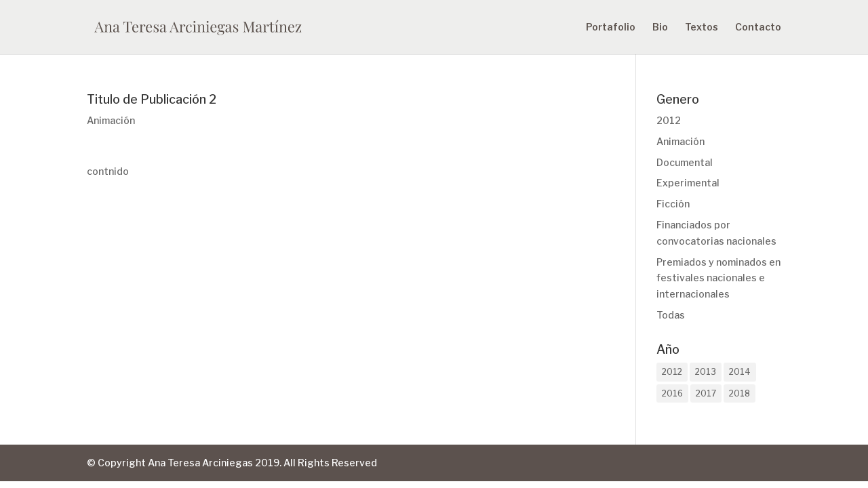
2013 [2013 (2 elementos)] (706, 372)
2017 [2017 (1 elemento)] (706, 393)
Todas (671, 315)
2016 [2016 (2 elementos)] (672, 393)
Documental (685, 162)
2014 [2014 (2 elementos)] (740, 372)
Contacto (758, 27)
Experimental (688, 183)
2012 (669, 120)
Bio (660, 27)
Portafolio (611, 27)
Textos (702, 27)
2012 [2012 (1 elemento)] (672, 372)
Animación (111, 120)
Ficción (673, 204)
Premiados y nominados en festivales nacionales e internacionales (718, 278)
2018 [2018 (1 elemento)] (739, 393)
